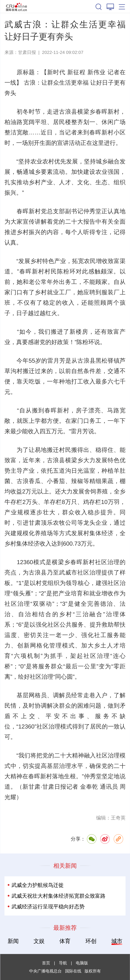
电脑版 (82, 963)
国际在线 (16, 6)
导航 (63, 963)
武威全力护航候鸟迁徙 (38, 885)
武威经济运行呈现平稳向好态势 (48, 907)
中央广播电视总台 (45, 971)
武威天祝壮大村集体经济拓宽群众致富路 (58, 896)
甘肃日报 (27, 52)
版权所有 (93, 971)
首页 (46, 963)
